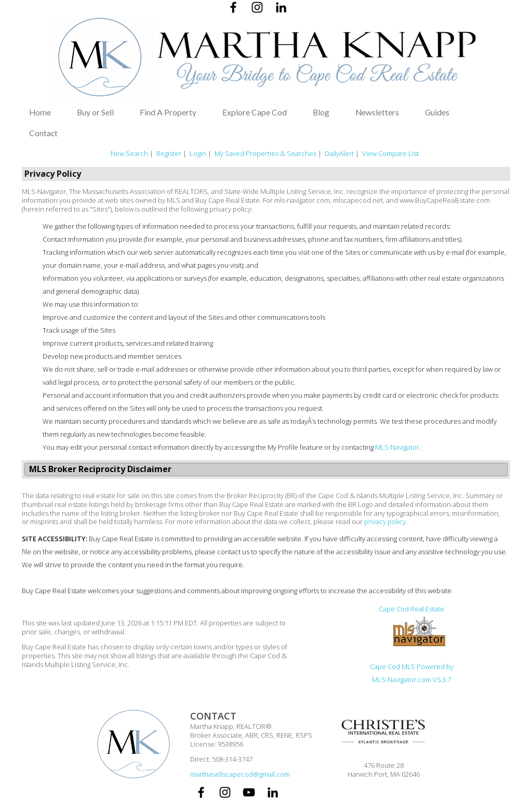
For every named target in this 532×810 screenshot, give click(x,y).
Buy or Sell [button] (95, 112)
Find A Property (168, 112)
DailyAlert (339, 153)
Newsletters (377, 112)
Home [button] (40, 112)
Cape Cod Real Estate (411, 609)
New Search (129, 153)
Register (169, 153)
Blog (321, 112)
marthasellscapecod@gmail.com (240, 774)
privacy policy (385, 521)
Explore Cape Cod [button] (255, 112)
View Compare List (390, 153)
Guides (437, 112)
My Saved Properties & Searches (265, 153)
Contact (43, 133)
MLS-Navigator (397, 447)
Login (198, 153)
